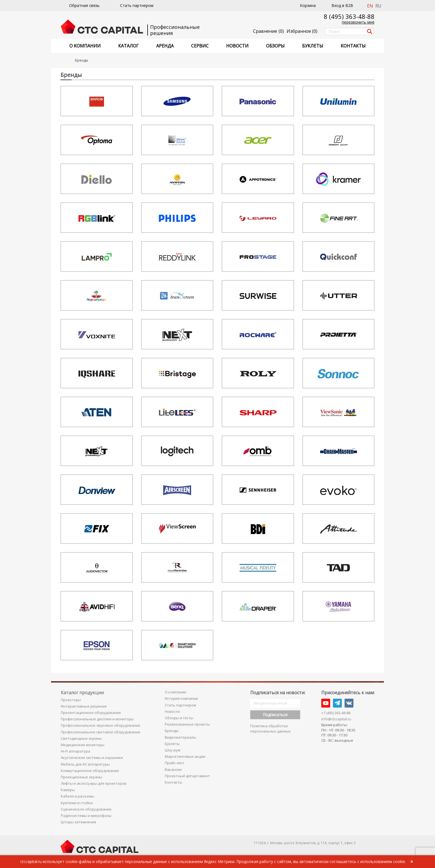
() (302, 31)
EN (370, 6)
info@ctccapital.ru (336, 719)
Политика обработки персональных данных (270, 729)
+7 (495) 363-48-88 (336, 713)
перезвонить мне (358, 22)
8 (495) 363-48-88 (349, 16)
